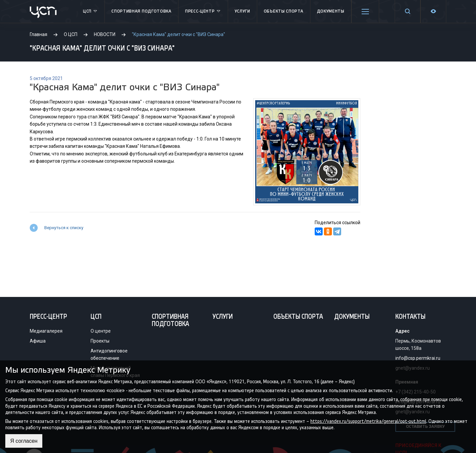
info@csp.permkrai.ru (418, 358)
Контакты (410, 317)
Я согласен (24, 441)
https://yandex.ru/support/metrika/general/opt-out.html (368, 421)
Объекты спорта (284, 11)
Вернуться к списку (64, 228)
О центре (101, 331)
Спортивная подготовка (141, 11)
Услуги (242, 11)
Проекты (100, 341)
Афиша (38, 341)
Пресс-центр (203, 12)
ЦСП (90, 12)
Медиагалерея (46, 331)
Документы (331, 11)
